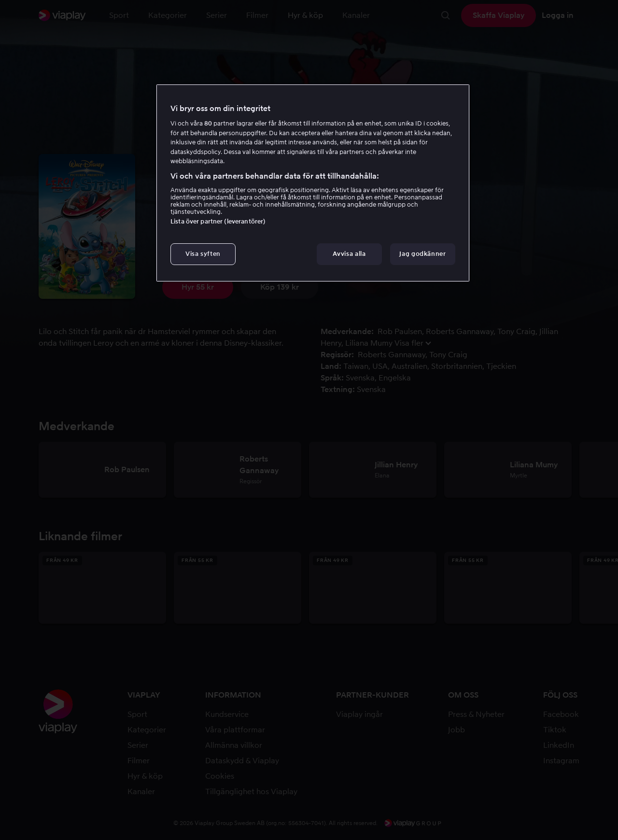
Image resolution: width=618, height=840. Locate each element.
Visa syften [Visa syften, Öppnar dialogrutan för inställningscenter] (203, 254)
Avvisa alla (349, 254)
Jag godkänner (422, 254)
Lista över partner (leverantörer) (218, 221)
